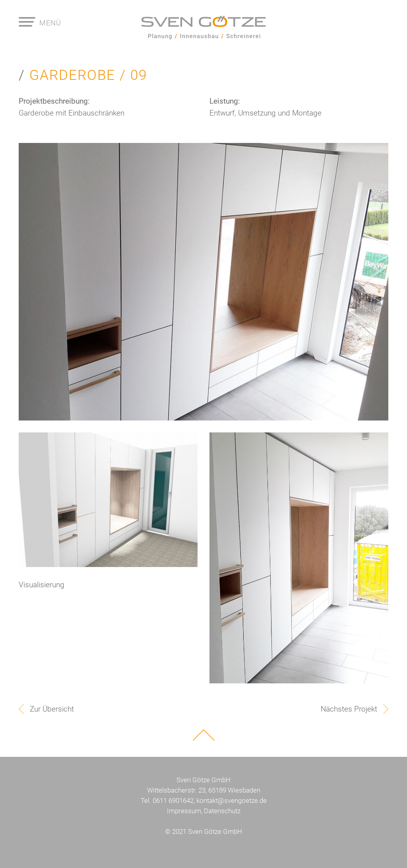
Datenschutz (222, 811)
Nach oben (204, 735)
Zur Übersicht (52, 709)
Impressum (184, 811)
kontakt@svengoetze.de (232, 800)
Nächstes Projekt (349, 709)
